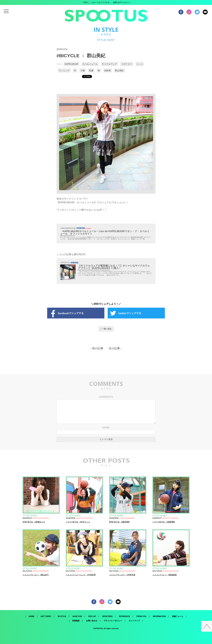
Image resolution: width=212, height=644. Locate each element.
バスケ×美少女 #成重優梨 (164, 522)
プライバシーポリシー (113, 621)
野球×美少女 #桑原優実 (120, 522)
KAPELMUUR (71, 64)
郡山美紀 (119, 70)
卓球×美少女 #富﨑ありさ (34, 522)
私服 (91, 70)
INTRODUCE (124, 616)
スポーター (127, 64)
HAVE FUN (77, 616)
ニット (140, 64)
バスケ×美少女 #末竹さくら (78, 522)
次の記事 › (115, 348)
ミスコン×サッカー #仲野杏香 (122, 575)
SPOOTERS (107, 616)
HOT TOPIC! (46, 616)
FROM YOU (141, 616)
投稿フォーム (178, 616)
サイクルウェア (109, 64)
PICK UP (92, 616)
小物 (83, 70)
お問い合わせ (92, 621)
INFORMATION (159, 616)
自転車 (107, 70)
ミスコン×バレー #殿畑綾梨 (165, 575)
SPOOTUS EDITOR (41, 518)
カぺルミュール (90, 64)
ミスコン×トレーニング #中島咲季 (81, 575)
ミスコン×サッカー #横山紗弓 (36, 575)
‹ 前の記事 (97, 348)
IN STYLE (62, 616)
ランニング (64, 70)
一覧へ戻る (107, 329)
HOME (32, 616)
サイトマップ (134, 621)
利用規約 (76, 621)
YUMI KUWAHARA (127, 518)
